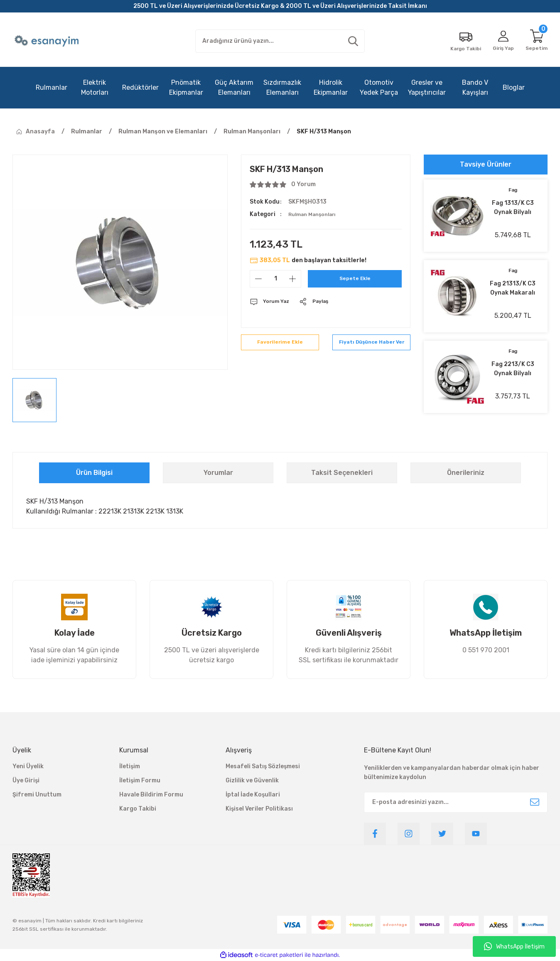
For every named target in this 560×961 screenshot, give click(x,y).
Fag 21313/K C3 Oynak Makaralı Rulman (513, 289)
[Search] (280, 41)
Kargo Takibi (138, 809)
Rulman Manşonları (316, 214)
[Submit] (535, 802)
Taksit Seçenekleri (342, 473)
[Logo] (48, 41)
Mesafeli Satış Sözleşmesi (263, 766)
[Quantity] (275, 279)
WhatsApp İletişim (514, 946)
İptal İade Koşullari (253, 795)
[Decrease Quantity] (258, 279)
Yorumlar (218, 473)
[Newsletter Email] (456, 802)
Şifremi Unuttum (37, 795)
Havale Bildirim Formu (151, 795)
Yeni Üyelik (28, 766)
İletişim (130, 766)
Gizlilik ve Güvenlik (252, 780)
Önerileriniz (466, 473)
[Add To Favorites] (280, 347)
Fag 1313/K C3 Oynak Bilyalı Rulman (513, 208)
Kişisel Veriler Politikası (259, 809)
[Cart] (536, 41)
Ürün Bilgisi (94, 473)
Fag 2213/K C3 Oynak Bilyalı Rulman (513, 369)
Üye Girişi (26, 780)
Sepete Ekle (355, 279)
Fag (513, 190)
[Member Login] (499, 41)
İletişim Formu (140, 780)
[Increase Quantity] (292, 279)
